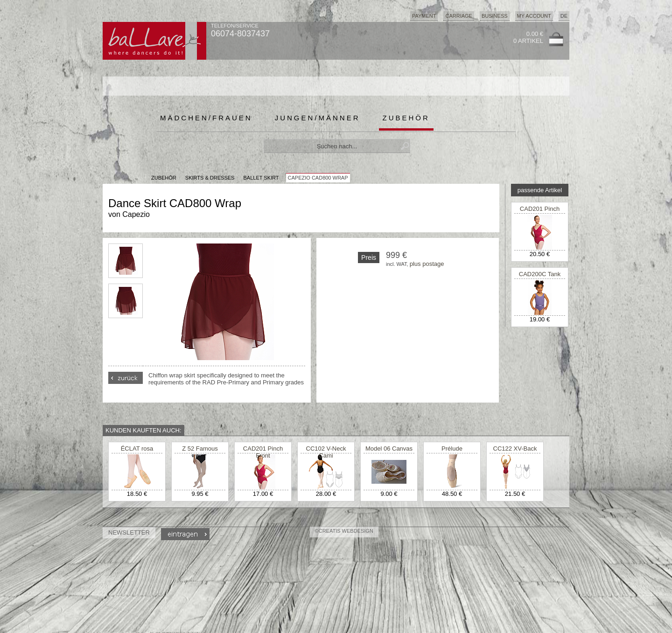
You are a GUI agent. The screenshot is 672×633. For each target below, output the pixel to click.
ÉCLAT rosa (137, 449)
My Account (534, 16)
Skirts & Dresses (210, 178)
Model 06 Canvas (389, 449)
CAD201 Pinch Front (540, 212)
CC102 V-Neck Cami (326, 452)
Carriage (458, 16)
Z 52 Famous (200, 449)
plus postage (427, 264)
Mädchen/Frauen (206, 118)
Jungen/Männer (318, 118)
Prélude (452, 449)
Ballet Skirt (261, 178)
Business (495, 16)
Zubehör (406, 118)
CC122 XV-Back (515, 449)
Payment (424, 16)
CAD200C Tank (540, 274)
